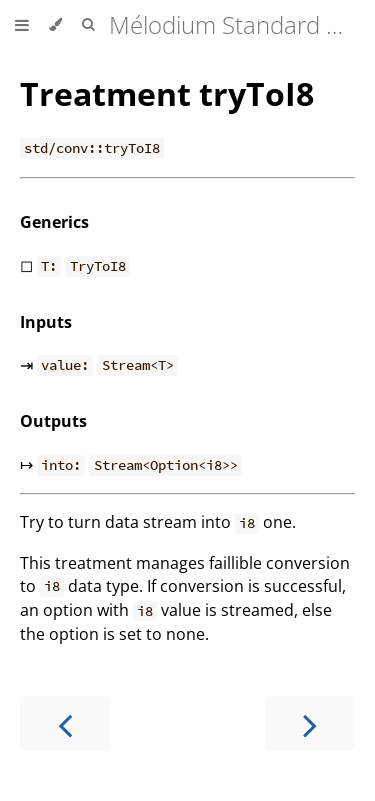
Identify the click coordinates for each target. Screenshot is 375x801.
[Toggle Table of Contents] (22, 25)
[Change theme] (55, 25)
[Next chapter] (310, 723)
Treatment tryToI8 (167, 93)
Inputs (46, 322)
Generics (54, 222)
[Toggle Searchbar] (88, 25)
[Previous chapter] (65, 723)
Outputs (53, 421)
